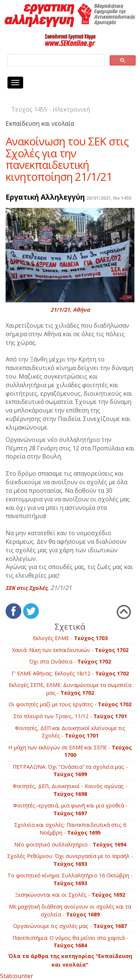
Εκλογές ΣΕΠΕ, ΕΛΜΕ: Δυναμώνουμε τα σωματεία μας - (70, 689)
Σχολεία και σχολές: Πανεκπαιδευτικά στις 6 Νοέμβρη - (70, 829)
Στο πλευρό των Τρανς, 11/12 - (70, 716)
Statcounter (17, 976)
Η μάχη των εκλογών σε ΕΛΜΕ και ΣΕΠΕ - (70, 751)
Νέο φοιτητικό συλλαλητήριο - (70, 844)
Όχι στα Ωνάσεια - (70, 661)
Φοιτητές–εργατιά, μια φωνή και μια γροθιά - (70, 809)
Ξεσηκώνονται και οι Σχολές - (70, 895)
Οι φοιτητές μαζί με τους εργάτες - (70, 704)
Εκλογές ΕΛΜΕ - (70, 638)
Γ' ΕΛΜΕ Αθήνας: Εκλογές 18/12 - (70, 673)
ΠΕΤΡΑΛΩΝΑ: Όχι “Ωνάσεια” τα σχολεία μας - (70, 771)
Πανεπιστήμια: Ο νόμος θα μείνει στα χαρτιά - (70, 942)
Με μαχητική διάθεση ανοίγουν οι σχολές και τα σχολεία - (70, 910)
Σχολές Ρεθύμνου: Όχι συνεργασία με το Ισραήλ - (70, 860)
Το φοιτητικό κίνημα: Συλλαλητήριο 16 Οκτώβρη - (70, 879)
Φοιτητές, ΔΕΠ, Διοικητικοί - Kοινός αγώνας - (70, 790)
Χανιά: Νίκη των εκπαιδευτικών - (70, 650)
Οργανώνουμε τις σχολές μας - (70, 926)
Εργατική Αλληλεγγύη (45, 197)
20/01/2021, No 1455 (109, 198)
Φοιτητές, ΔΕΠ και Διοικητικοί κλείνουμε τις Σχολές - (70, 732)
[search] (55, 60)
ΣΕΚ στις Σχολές (27, 588)
